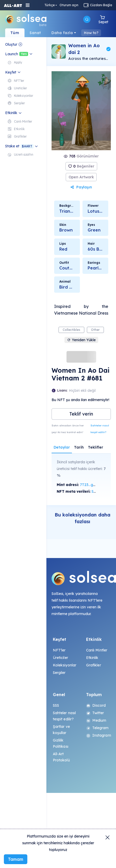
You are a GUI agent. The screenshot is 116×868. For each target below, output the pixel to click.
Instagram (98, 735)
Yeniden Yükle (81, 340)
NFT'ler (59, 650)
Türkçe (81, 5)
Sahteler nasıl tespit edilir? (100, 429)
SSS (56, 705)
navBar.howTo (96, 33)
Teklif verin (81, 414)
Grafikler (94, 665)
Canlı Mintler (97, 650)
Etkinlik (92, 658)
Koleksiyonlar (65, 665)
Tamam (16, 859)
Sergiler (59, 673)
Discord (96, 705)
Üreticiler (60, 658)
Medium (96, 720)
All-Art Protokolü (61, 757)
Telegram (97, 728)
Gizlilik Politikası (61, 743)
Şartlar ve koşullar (61, 730)
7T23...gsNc (90, 485)
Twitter (95, 713)
